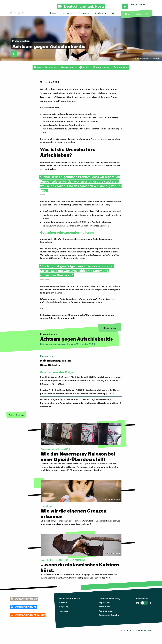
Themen (53, 13)
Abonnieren (121, 67)
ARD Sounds (69, 67)
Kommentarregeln (107, 611)
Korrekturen (105, 607)
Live (127, 14)
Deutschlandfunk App (46, 67)
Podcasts (68, 13)
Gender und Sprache (109, 615)
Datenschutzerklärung (109, 598)
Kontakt (63, 603)
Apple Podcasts (102, 67)
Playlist (138, 14)
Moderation (101, 13)
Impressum (104, 603)
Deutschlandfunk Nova (70, 598)
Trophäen (64, 611)
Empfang (64, 607)
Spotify (84, 67)
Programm (84, 13)
